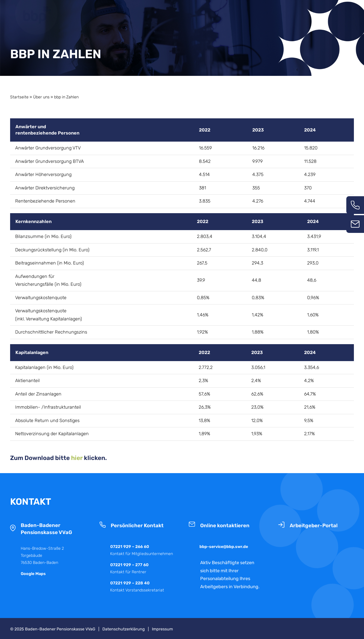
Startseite (19, 97)
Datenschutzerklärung (124, 629)
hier (77, 458)
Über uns (41, 97)
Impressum (162, 629)
